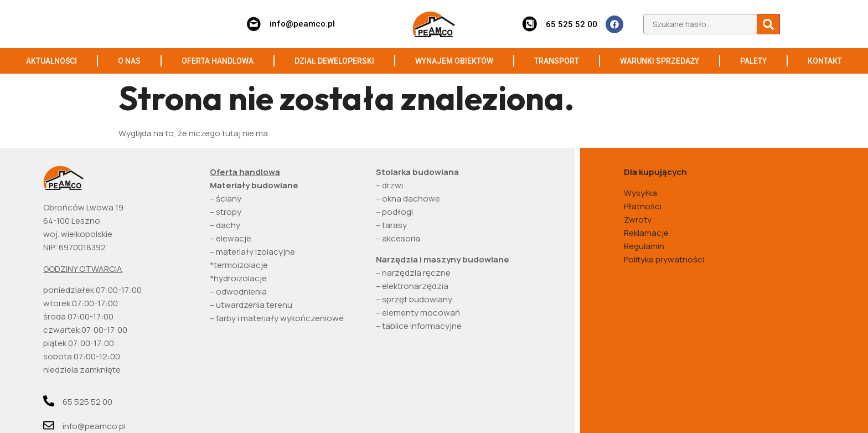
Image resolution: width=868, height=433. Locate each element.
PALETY (753, 61)
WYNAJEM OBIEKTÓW (454, 61)
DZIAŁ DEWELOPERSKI (334, 61)
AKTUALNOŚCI (51, 61)
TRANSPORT (557, 61)
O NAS (129, 61)
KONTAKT (825, 61)
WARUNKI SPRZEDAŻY (660, 61)
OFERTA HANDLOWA (218, 61)
